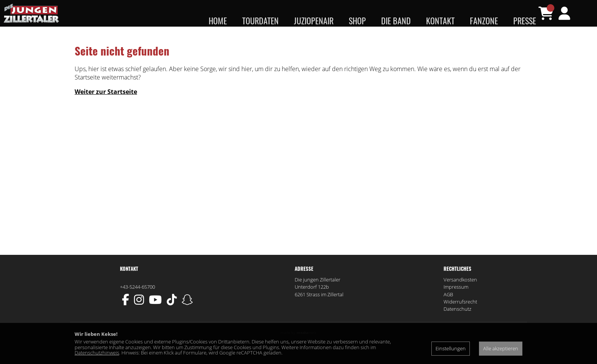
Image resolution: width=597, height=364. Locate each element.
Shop (357, 21)
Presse (525, 21)
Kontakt (440, 21)
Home (218, 21)
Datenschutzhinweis (97, 353)
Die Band (396, 21)
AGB (448, 310)
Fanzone (484, 21)
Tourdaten (260, 21)
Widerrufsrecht (460, 317)
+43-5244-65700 (137, 302)
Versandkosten (460, 295)
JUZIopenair (314, 21)
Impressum (456, 302)
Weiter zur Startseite (106, 107)
